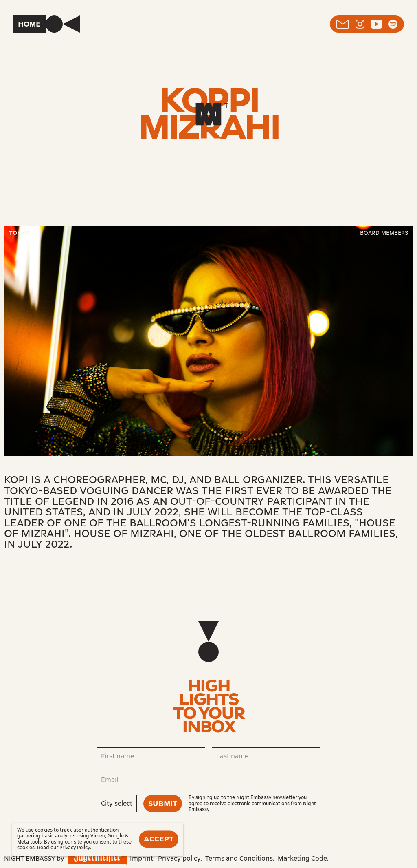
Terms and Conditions (239, 858)
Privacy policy (179, 858)
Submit (163, 804)
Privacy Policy (75, 848)
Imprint (142, 858)
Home (29, 24)
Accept (159, 839)
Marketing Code (302, 858)
